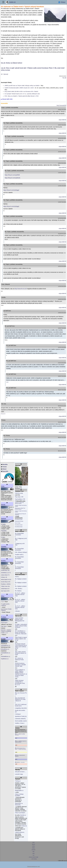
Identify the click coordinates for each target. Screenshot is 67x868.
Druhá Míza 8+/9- (6, 582)
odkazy (33, 848)
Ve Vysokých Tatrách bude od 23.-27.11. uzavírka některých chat (22, 94)
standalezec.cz (6, 645)
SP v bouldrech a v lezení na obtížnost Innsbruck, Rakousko (21, 632)
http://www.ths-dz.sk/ (21, 289)
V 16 (2, 602)
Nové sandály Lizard (21, 721)
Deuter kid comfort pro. (20, 711)
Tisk (64, 78)
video (33, 853)
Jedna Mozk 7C (5, 575)
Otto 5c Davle (18, 523)
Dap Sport (4, 626)
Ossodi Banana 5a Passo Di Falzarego (20, 514)
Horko (17, 577)
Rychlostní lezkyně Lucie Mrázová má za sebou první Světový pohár (21, 646)
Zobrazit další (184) (7, 99)
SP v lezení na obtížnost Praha (19, 659)
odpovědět (62, 120)
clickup (24, 552)
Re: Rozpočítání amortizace (19, 534)
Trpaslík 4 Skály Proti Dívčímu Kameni (21, 506)
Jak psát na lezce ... (20, 772)
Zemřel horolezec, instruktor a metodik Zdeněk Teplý (20, 665)
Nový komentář (61, 105)
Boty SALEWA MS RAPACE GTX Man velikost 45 (20, 699)
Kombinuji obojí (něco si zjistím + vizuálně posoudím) (20, 749)
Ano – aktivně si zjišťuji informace (20, 734)
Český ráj (24, 826)
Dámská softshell (20, 719)
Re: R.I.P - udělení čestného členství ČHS (20, 594)
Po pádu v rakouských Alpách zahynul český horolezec (21, 626)
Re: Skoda (19, 589)
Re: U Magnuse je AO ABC (21, 539)
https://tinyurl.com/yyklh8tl (12, 175)
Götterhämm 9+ (5, 589)
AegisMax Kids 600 (21, 708)
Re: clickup (19, 552)
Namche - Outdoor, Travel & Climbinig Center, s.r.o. (6, 631)
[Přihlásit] (62, 2)
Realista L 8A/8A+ (6, 584)
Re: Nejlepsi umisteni (21, 579)
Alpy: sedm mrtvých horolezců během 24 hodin (21, 653)
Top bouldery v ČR (20, 499)
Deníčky (3, 561)
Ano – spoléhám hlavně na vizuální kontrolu (21, 742)
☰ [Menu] (3, 2)
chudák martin (19, 555)
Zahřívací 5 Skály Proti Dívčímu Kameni (19, 503)
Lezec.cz (11, 2)
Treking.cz (18, 781)
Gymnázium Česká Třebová (6, 610)
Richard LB (3, 414)
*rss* (34, 855)
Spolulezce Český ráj (21, 716)
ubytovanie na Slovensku (19, 804)
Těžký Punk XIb (5, 586)
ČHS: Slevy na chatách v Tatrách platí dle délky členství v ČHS (21, 96)
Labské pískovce (20, 832)
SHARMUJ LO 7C (6, 573)
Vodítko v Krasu (19, 723)
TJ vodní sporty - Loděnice (6, 605)
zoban (7, 382)
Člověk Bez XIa (5, 570)
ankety (33, 846)
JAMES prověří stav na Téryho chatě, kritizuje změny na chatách (22, 86)
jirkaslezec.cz (5, 649)
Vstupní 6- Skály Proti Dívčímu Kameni (21, 511)
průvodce (34, 850)
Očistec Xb (4, 577)
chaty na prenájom (20, 813)
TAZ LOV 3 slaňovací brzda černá (21, 705)
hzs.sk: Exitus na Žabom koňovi (12, 63)
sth (2, 74)
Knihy (3, 486)
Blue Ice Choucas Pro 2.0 (21, 694)
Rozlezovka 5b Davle (19, 521)
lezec (34, 842)
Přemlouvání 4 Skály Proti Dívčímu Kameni (20, 509)
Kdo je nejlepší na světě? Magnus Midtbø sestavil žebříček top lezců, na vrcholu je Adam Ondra (21, 673)
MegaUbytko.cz (19, 790)
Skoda (17, 611)
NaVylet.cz (23, 815)
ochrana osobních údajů (33, 857)
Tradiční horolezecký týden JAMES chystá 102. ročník (19, 88)
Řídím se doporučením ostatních (20, 756)
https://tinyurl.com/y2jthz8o (12, 178)
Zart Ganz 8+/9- (5, 591)
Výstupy (18, 714)
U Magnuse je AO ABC (20, 544)
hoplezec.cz (5, 659)
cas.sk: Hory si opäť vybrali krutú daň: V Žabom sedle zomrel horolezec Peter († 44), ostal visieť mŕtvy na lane (33, 69)
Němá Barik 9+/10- (6, 580)
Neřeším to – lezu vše (20, 762)
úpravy (6, 74)
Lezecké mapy (19, 774)
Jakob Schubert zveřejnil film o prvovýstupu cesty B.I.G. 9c (20, 683)
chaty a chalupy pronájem (19, 795)
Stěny (3, 596)
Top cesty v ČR (19, 497)
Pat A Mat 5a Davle (19, 519)
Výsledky (4, 547)
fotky (34, 852)
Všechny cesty (19, 493)
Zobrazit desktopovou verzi (33, 867)
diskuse (33, 844)
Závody (3, 505)
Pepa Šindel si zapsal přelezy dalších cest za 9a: (21, 639)
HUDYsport (4, 623)
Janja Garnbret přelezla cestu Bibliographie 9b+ (20, 619)
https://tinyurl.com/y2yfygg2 (11, 190)
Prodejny (4, 617)
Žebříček (3, 519)
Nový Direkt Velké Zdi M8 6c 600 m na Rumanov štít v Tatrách (21, 91)
